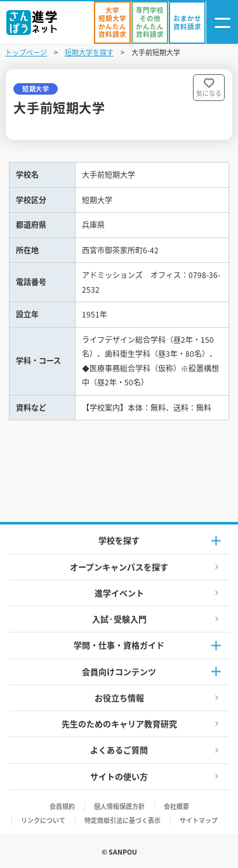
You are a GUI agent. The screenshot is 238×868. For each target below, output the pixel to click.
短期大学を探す (89, 52)
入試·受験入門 (119, 619)
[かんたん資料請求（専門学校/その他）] (150, 23)
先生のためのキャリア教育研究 (119, 724)
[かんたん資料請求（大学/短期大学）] (112, 23)
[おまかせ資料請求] (187, 23)
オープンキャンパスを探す (119, 567)
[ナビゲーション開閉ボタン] (222, 23)
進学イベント (119, 593)
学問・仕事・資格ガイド (119, 645)
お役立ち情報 (119, 698)
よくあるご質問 (119, 750)
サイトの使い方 (119, 776)
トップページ (26, 52)
